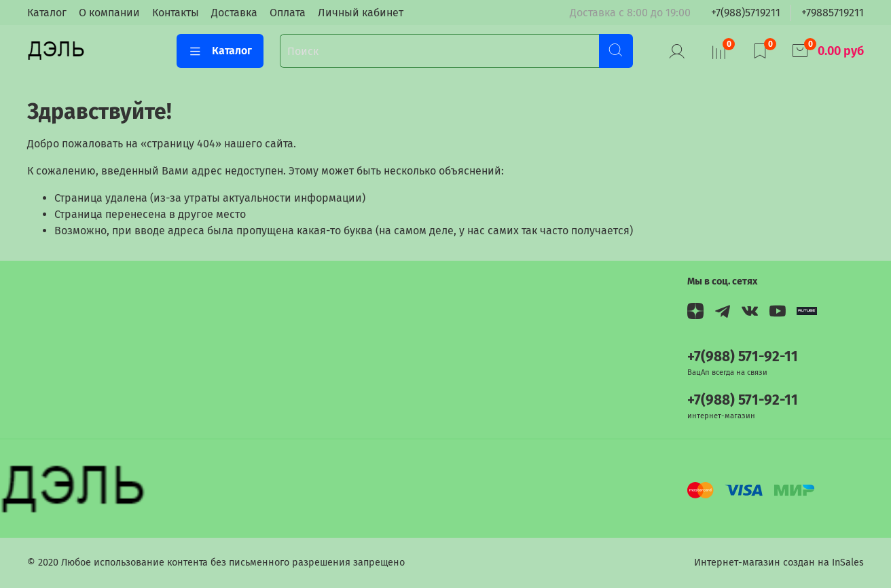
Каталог (47, 13)
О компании (109, 13)
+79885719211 (833, 13)
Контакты (176, 13)
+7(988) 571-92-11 (743, 357)
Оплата (288, 13)
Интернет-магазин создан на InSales (779, 563)
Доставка (234, 13)
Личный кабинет (361, 13)
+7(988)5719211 (746, 13)
